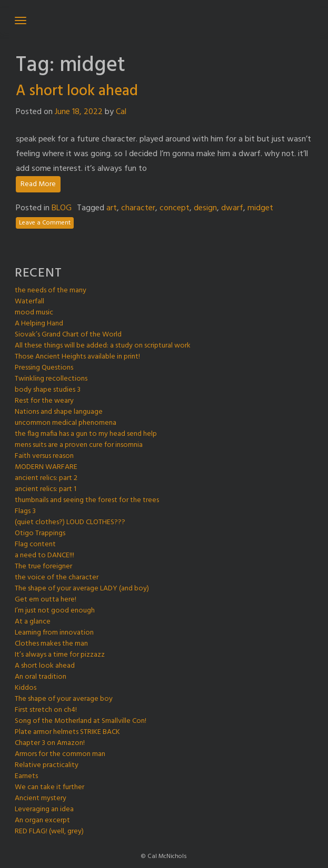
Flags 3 (25, 511)
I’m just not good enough (55, 611)
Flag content (35, 544)
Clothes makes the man (51, 644)
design (205, 208)
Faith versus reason (44, 456)
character (138, 208)
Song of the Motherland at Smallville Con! (81, 721)
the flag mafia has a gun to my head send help (86, 434)
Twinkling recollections (51, 379)
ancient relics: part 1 (46, 489)
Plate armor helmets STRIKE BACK (67, 732)
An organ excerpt (42, 820)
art (112, 208)
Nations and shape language (59, 412)
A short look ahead (77, 91)
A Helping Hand (39, 324)
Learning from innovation (54, 633)
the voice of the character (57, 578)
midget (260, 208)
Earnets (26, 776)
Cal (121, 112)
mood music (34, 313)
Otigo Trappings (40, 533)
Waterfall (29, 302)
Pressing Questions (44, 368)
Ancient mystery (41, 798)
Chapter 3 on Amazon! (50, 743)
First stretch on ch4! (46, 710)
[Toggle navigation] (21, 21)
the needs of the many (51, 290)
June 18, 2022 (79, 112)
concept (175, 208)
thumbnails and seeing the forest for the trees (87, 500)
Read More (38, 184)
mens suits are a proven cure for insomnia (79, 445)
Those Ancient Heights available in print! (77, 357)
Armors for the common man (60, 754)
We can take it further (49, 787)
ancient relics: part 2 (46, 478)
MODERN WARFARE (46, 467)
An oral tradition (41, 677)
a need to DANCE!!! (44, 555)
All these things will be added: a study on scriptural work (103, 346)
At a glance (33, 622)
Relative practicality (47, 765)
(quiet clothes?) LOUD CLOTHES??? (70, 522)
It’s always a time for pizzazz (60, 655)
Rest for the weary (44, 401)
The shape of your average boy (64, 699)
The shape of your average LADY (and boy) (82, 589)
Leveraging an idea (44, 809)
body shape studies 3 (48, 390)
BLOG (62, 208)
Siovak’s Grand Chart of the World (68, 335)
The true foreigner (43, 566)
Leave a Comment (45, 223)
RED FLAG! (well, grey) (49, 831)
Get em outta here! (46, 600)
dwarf (232, 208)
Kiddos (26, 688)
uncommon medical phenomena (66, 423)
